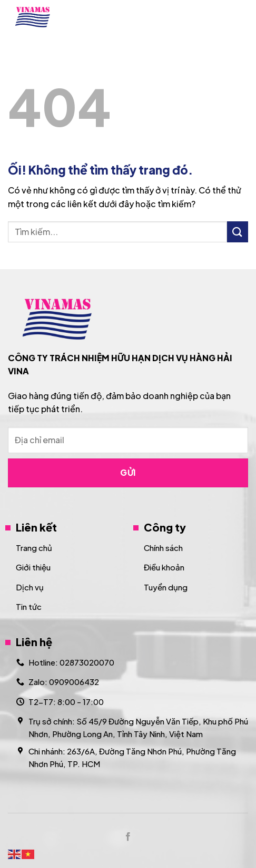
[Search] (215, 17)
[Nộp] (238, 232)
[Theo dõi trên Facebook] (128, 837)
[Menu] (242, 17)
